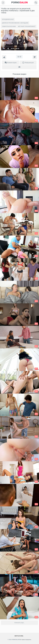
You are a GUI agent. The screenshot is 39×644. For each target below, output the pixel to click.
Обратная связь (19, 636)
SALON (20, 3)
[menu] (3, 3)
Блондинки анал (8, 19)
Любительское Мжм (9, 26)
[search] (36, 3)
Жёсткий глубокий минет (27, 26)
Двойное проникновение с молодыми (15, 23)
